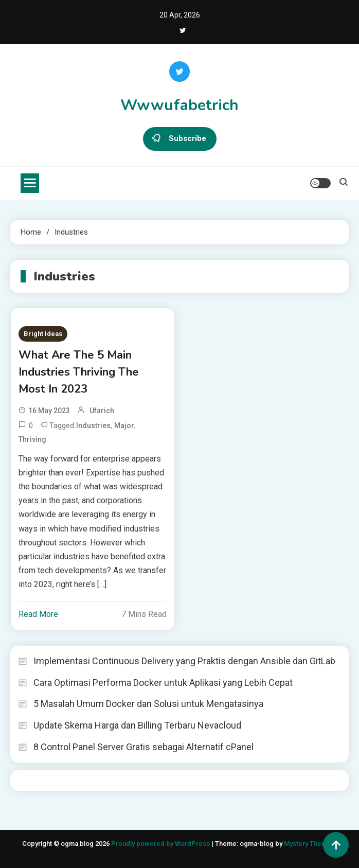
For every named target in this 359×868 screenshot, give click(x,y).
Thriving (32, 439)
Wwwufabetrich (179, 105)
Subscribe (180, 139)
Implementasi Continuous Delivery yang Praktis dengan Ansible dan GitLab (184, 661)
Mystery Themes (309, 844)
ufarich (102, 411)
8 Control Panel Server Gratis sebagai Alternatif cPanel (143, 747)
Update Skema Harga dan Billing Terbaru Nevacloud (137, 725)
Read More (38, 614)
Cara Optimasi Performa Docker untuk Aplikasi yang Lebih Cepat (163, 683)
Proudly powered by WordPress (161, 844)
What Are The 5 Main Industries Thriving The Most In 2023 (79, 372)
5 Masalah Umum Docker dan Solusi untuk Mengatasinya (148, 704)
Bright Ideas (43, 334)
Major (124, 426)
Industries (93, 426)
